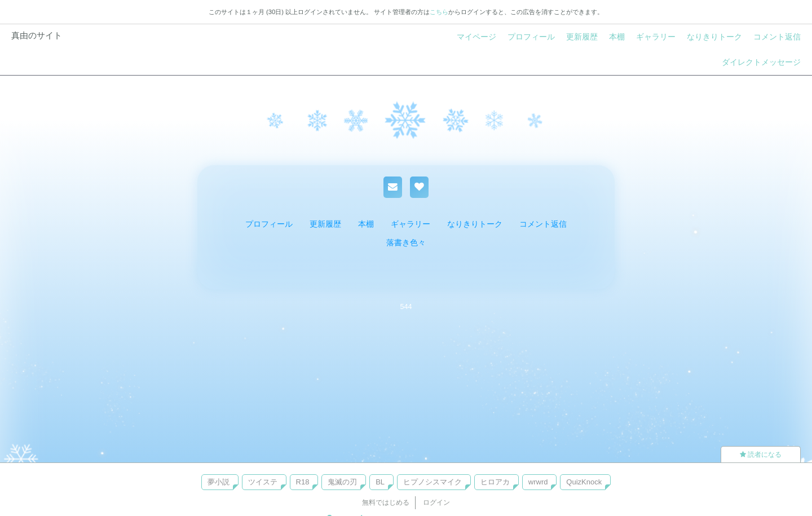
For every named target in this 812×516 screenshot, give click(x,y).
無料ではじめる (386, 502)
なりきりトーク (714, 37)
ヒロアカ (495, 482)
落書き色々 (406, 242)
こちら (439, 12)
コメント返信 (777, 37)
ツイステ (263, 482)
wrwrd (538, 482)
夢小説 (219, 482)
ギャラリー (656, 37)
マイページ (476, 37)
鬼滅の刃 (342, 482)
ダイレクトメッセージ (761, 62)
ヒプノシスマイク (433, 482)
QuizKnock (584, 482)
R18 (303, 482)
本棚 (617, 37)
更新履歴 (582, 37)
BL (380, 482)
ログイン (436, 502)
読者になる (761, 455)
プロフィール (531, 37)
